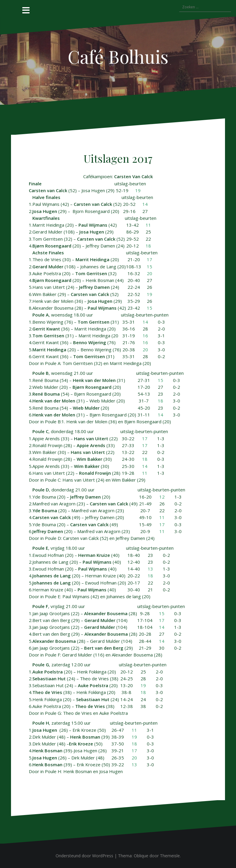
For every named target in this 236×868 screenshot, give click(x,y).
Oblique (141, 856)
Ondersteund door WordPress (84, 856)
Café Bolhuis (118, 56)
